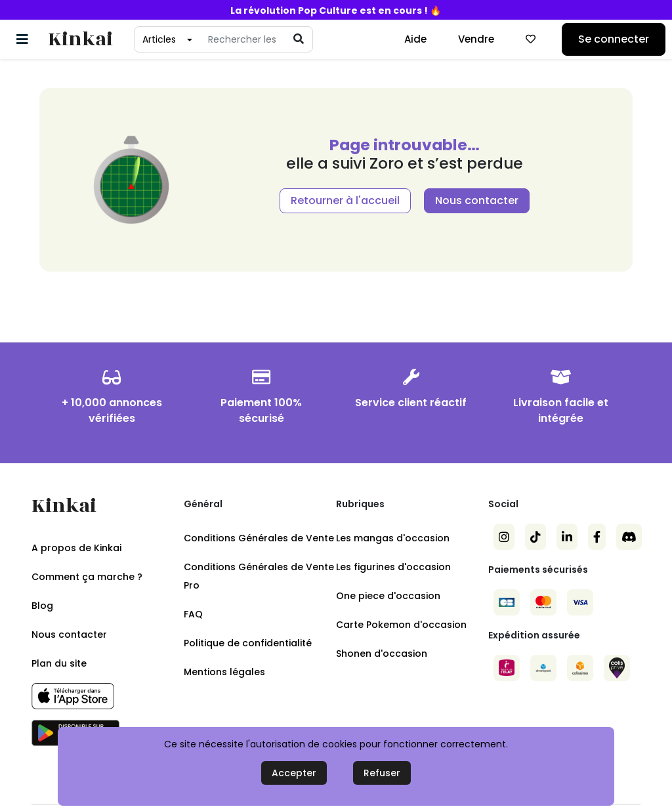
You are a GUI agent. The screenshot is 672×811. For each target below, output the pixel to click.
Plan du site (59, 663)
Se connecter (614, 39)
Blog (42, 606)
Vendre (476, 39)
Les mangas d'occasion (393, 538)
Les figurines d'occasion (393, 567)
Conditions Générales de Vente (259, 538)
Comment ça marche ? (87, 577)
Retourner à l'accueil (345, 200)
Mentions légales (224, 672)
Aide (415, 39)
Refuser (382, 773)
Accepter (294, 773)
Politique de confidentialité (248, 643)
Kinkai (80, 40)
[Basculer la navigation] (22, 39)
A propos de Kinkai (76, 548)
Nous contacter (477, 200)
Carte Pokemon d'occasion (401, 625)
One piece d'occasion (388, 596)
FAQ (193, 614)
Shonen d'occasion (382, 654)
